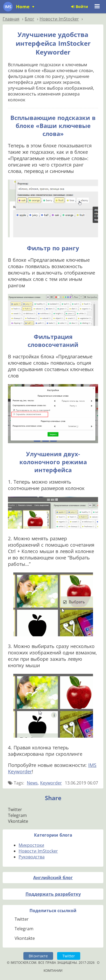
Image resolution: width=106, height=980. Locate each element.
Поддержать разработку (53, 894)
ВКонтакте (38, 956)
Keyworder (51, 783)
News (32, 783)
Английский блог (53, 878)
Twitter (69, 956)
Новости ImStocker (38, 851)
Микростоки (31, 845)
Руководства (32, 857)
